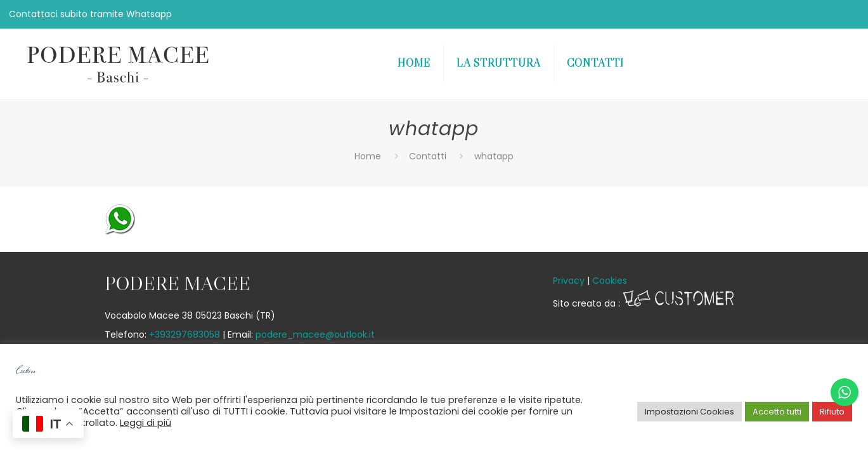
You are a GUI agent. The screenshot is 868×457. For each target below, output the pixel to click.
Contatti (428, 156)
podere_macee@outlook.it (315, 334)
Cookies (610, 281)
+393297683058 (185, 334)
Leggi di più (146, 423)
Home (368, 156)
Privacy (569, 281)
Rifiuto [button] (832, 412)
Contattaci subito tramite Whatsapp (90, 14)
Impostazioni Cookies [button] (690, 412)
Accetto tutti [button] (777, 412)
